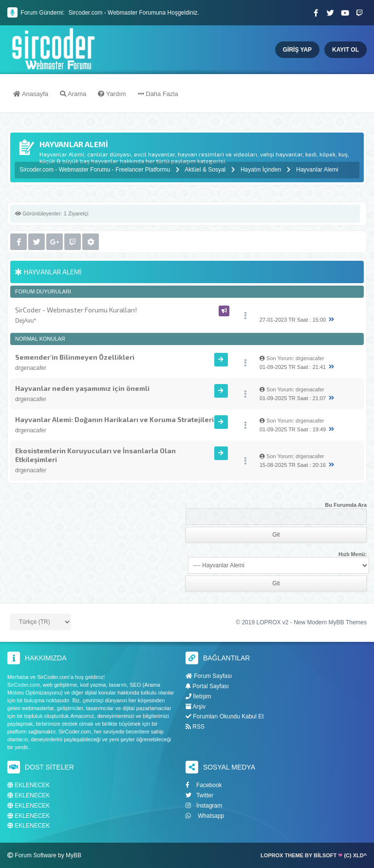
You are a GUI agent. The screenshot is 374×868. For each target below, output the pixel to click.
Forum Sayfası (209, 676)
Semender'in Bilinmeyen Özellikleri (75, 357)
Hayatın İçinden (261, 170)
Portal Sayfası (207, 686)
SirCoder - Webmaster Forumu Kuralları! (76, 310)
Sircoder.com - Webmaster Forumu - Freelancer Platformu (96, 170)
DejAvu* (26, 321)
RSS (195, 727)
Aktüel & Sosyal (205, 170)
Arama (73, 94)
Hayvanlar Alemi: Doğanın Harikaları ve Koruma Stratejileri (114, 419)
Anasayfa (31, 94)
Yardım (112, 94)
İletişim (198, 696)
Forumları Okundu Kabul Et (225, 716)
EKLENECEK (28, 785)
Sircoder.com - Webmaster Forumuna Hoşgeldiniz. (134, 13)
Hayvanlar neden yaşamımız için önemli (82, 388)
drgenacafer (31, 368)
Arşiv (196, 707)
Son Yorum (280, 358)
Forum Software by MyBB (48, 855)
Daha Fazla (158, 94)
